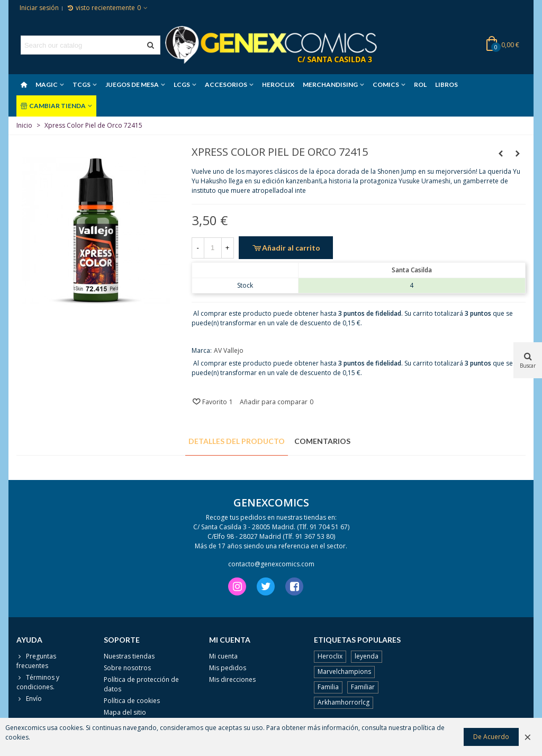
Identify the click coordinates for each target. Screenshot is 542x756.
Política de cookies (132, 701)
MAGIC (47, 85)
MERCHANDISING (330, 85)
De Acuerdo (491, 737)
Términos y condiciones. (38, 682)
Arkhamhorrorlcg (344, 702)
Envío (29, 699)
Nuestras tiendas (129, 656)
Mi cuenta (223, 656)
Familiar (363, 687)
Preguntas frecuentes (36, 661)
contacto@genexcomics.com (271, 564)
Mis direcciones (232, 679)
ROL (420, 85)
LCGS (182, 85)
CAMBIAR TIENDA (53, 106)
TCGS (82, 85)
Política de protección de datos (141, 684)
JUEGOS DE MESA (132, 85)
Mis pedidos (228, 668)
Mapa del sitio (125, 712)
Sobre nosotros (127, 668)
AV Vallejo (229, 350)
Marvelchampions (344, 671)
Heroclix (330, 656)
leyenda (367, 656)
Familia (328, 687)
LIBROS (446, 85)
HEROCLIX (278, 85)
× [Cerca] (528, 737)
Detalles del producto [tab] (237, 441)
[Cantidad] (213, 248)
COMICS (386, 85)
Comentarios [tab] (322, 441)
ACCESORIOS (226, 85)
